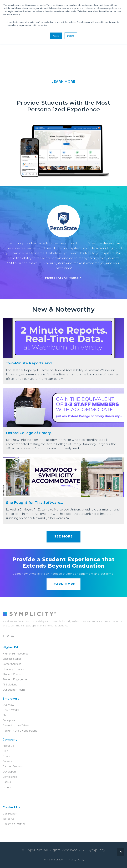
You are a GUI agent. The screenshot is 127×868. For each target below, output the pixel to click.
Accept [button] (56, 36)
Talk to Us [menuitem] (8, 819)
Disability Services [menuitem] (13, 669)
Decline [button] (71, 36)
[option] (63, 243)
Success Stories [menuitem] (12, 659)
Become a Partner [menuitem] (14, 824)
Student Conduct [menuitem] (13, 674)
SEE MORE (63, 537)
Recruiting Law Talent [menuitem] (16, 726)
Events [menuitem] (7, 787)
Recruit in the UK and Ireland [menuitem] (20, 731)
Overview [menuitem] (8, 705)
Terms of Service (53, 860)
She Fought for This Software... (34, 503)
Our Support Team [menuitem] (14, 690)
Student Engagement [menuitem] (16, 680)
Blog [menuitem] (5, 751)
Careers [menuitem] (7, 762)
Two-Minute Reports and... (30, 363)
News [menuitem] (6, 756)
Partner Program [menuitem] (13, 767)
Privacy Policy (76, 860)
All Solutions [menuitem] (10, 685)
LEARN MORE (63, 82)
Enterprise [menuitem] (9, 721)
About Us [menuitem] (8, 746)
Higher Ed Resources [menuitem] (15, 654)
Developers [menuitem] (9, 772)
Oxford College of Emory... (30, 433)
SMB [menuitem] (6, 715)
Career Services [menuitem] (12, 664)
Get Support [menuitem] (10, 814)
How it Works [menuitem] (11, 710)
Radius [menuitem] (7, 782)
